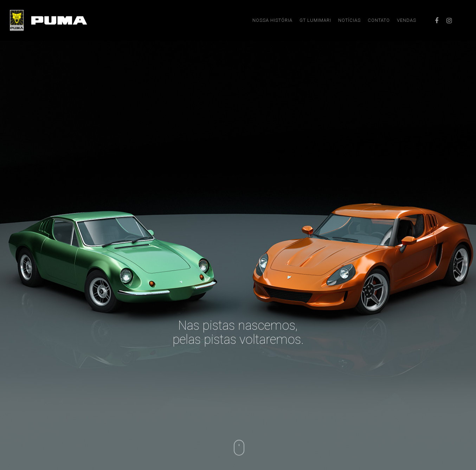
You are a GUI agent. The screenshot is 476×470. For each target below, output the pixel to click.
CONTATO (379, 20)
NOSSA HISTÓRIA (272, 20)
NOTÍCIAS (349, 20)
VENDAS (407, 20)
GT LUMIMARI (315, 20)
